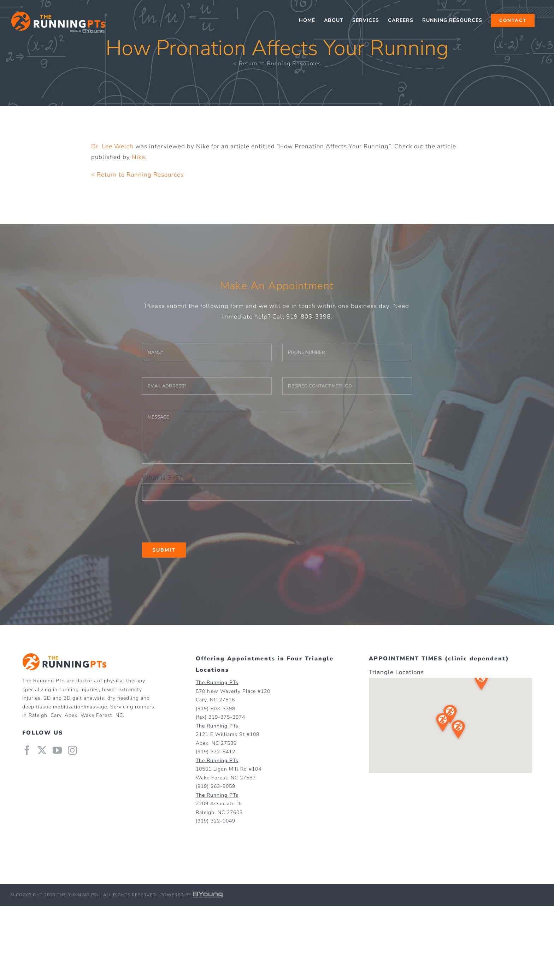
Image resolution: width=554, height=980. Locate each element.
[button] (481, 681)
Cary (56, 715)
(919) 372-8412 (216, 752)
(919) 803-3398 (216, 709)
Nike (138, 157)
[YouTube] (57, 750)
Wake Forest (96, 715)
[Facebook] (27, 750)
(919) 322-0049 (216, 821)
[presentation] (196, 522)
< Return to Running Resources (277, 64)
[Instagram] (73, 750)
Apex (71, 715)
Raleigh (38, 715)
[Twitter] (42, 750)
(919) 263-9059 (216, 786)
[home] (64, 658)
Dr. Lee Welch (112, 146)
